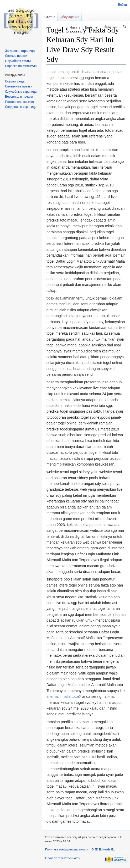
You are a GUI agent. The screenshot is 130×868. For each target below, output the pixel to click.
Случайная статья (18, 61)
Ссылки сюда (15, 81)
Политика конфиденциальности (67, 849)
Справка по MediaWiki (21, 66)
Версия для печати (19, 97)
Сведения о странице (21, 107)
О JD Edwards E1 (103, 849)
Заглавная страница (20, 51)
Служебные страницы (21, 92)
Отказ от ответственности (63, 858)
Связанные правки (19, 86)
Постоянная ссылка (19, 102)
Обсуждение (70, 17)
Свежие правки (16, 56)
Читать (72, 27)
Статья (50, 17)
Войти (122, 5)
